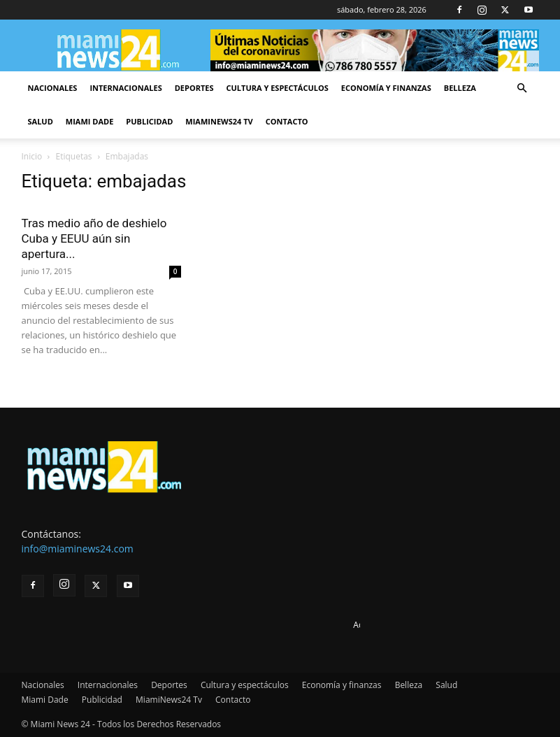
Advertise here (381, 625)
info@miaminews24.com (78, 549)
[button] (522, 88)
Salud (41, 121)
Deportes (194, 88)
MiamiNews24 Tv (219, 121)
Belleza (460, 88)
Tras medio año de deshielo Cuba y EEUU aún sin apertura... (94, 238)
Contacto (287, 121)
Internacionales (125, 88)
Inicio (32, 156)
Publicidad (149, 121)
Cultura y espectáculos (278, 88)
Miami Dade (90, 121)
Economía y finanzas (386, 88)
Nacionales (53, 88)
